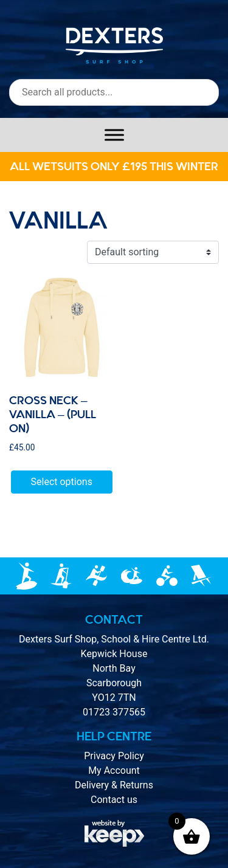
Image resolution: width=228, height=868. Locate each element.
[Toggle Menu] (114, 135)
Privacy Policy (114, 756)
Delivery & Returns (114, 785)
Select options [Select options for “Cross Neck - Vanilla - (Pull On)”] (62, 482)
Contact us (114, 800)
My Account (114, 770)
